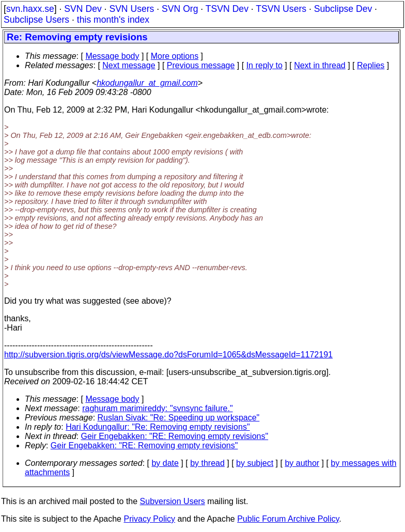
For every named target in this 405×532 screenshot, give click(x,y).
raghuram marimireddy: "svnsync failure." (157, 408)
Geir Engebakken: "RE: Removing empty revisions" (175, 436)
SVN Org (180, 9)
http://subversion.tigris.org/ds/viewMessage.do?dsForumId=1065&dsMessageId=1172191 (168, 355)
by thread (207, 463)
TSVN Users (281, 9)
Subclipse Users (36, 20)
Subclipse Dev (343, 9)
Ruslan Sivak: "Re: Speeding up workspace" (179, 418)
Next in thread (320, 65)
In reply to (264, 65)
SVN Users (131, 9)
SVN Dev (83, 9)
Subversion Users (173, 501)
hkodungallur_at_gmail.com (147, 83)
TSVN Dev (227, 9)
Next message (129, 65)
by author (302, 463)
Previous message (201, 65)
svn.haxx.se (30, 9)
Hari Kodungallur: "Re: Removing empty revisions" (158, 427)
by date (165, 463)
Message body (112, 56)
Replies (371, 65)
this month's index (113, 20)
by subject (255, 463)
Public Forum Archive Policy (288, 519)
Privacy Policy (149, 519)
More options (175, 56)
